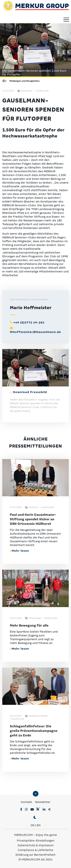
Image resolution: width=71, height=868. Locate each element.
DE (33, 825)
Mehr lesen (20, 551)
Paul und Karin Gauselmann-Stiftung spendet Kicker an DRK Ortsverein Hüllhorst (33, 519)
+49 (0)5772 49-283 (29, 323)
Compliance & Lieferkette (35, 850)
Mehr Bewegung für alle (29, 626)
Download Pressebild (30, 392)
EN (39, 825)
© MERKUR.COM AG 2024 (35, 859)
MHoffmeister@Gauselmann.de (35, 332)
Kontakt (27, 802)
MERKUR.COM (23, 835)
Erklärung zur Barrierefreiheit (35, 855)
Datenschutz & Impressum (36, 845)
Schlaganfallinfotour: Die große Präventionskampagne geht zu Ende (34, 731)
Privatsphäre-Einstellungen (36, 841)
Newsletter (43, 802)
